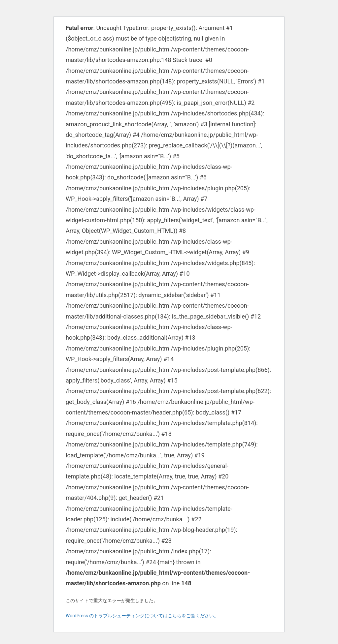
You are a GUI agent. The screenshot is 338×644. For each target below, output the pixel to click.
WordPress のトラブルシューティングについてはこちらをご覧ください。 (142, 616)
